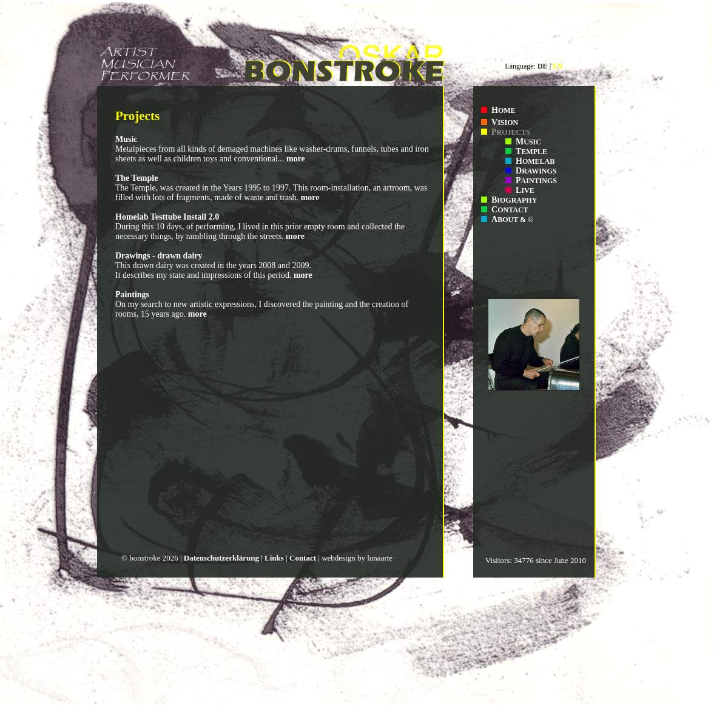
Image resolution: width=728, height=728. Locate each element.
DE (543, 66)
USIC (528, 142)
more (296, 159)
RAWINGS (536, 171)
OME (504, 110)
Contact (303, 558)
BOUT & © (512, 220)
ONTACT (510, 210)
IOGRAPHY (514, 200)
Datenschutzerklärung (221, 558)
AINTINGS (536, 181)
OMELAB (535, 161)
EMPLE (531, 152)
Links (274, 558)
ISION (505, 123)
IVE (525, 190)
